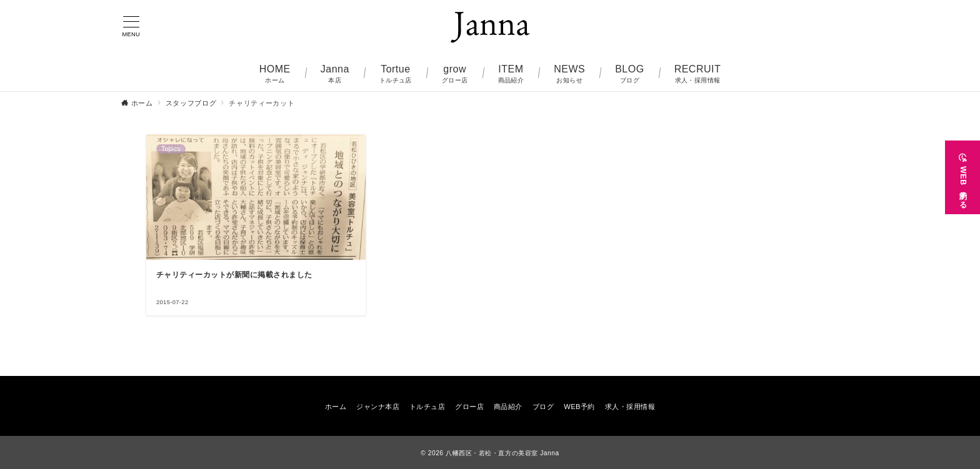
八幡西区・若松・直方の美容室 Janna (502, 453)
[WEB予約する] (962, 177)
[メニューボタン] (131, 27)
